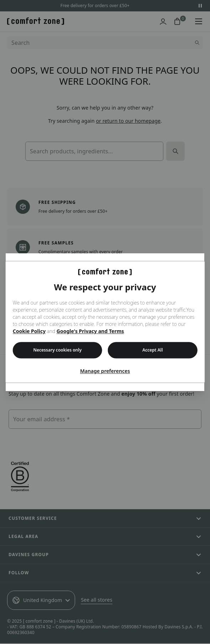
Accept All (153, 350)
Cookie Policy (29, 331)
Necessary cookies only (58, 350)
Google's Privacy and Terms (90, 331)
